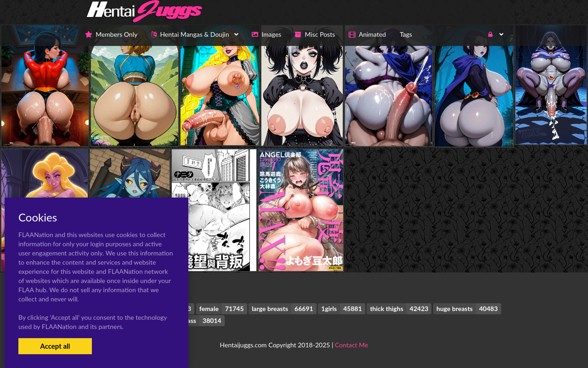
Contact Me (351, 345)
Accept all (55, 346)
